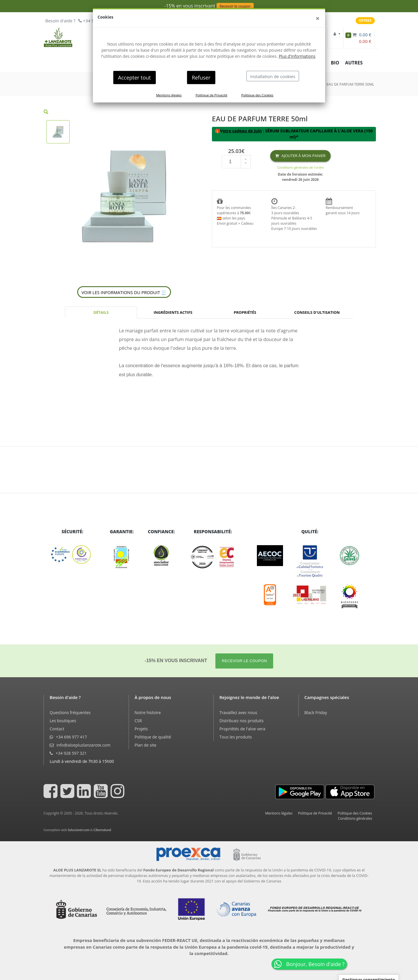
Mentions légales (169, 95)
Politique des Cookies (257, 95)
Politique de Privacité (211, 95)
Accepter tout (135, 78)
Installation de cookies (273, 76)
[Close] (318, 18)
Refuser (201, 78)
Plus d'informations (297, 56)
